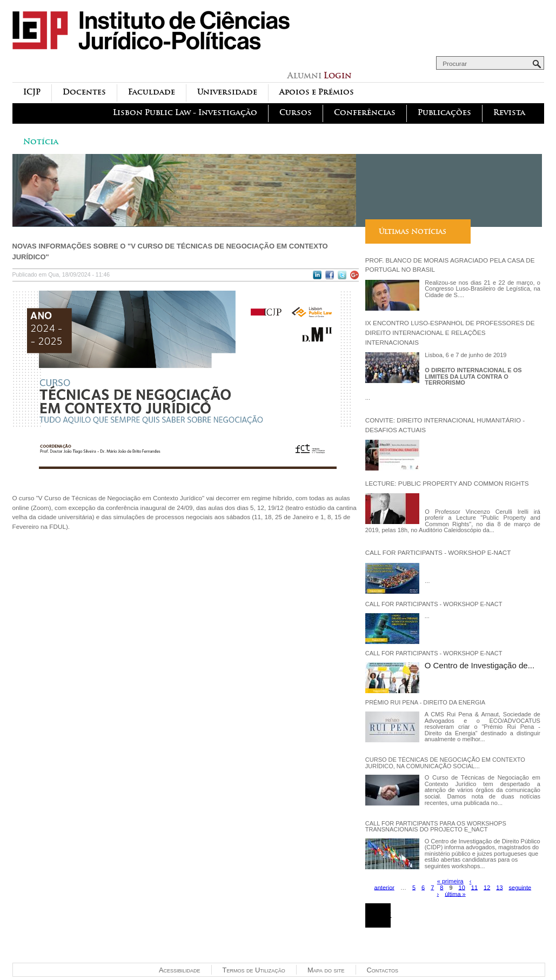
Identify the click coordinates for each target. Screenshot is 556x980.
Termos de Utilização (254, 970)
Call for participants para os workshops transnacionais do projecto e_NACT (436, 827)
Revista (509, 113)
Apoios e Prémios (317, 92)
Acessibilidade (180, 970)
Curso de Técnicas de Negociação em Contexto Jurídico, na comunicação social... (445, 763)
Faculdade (152, 92)
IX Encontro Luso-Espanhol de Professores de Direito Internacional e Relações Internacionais (450, 332)
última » (455, 894)
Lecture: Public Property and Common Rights (447, 483)
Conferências (365, 113)
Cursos (296, 113)
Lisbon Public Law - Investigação (185, 113)
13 (499, 887)
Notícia (41, 142)
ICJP (32, 92)
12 (487, 887)
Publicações (444, 113)
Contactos (383, 970)
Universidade (227, 92)
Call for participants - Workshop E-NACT (438, 552)
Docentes (84, 92)
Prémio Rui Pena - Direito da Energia (425, 702)
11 (474, 887)
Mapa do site (326, 970)
